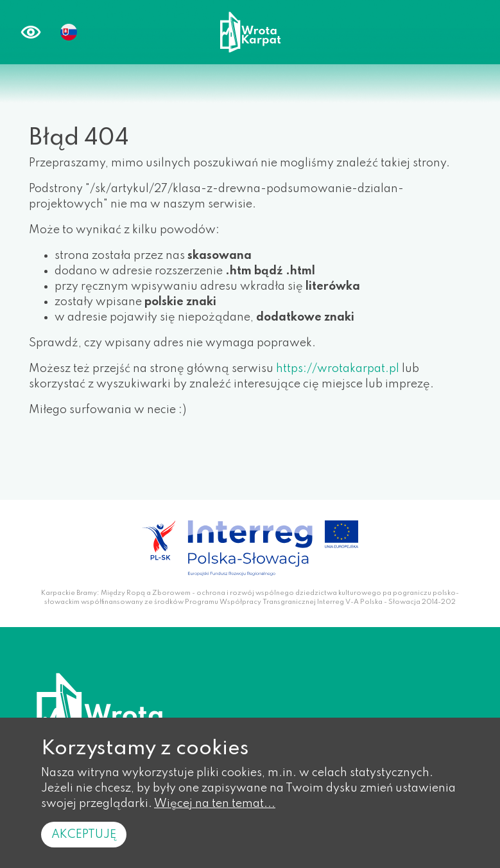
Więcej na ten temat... (215, 804)
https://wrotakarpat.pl (338, 369)
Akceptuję (84, 835)
